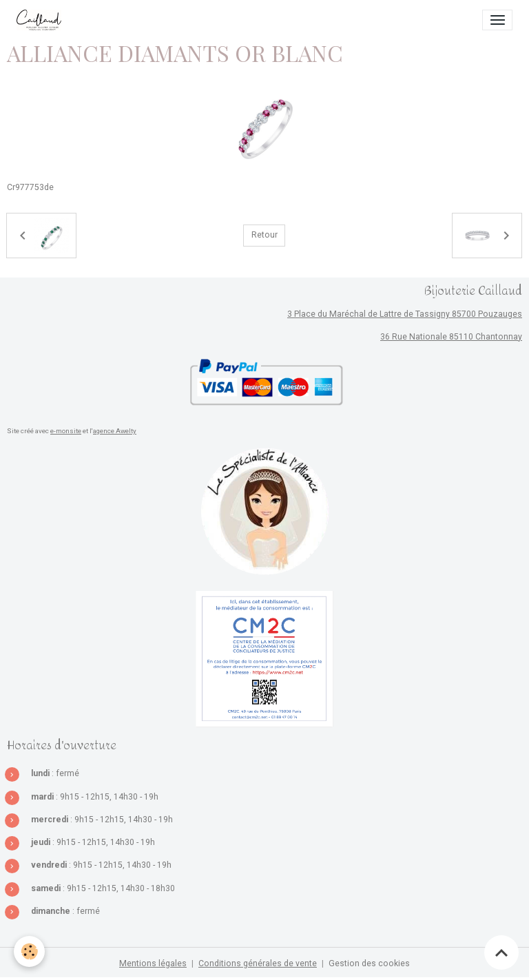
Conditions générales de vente (258, 963)
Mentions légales (153, 963)
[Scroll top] (501, 952)
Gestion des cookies (369, 963)
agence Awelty (115, 431)
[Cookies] (29, 951)
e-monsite (66, 431)
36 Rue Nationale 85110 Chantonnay (451, 337)
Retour (264, 235)
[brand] (41, 20)
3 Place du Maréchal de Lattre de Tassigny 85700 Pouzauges (405, 314)
